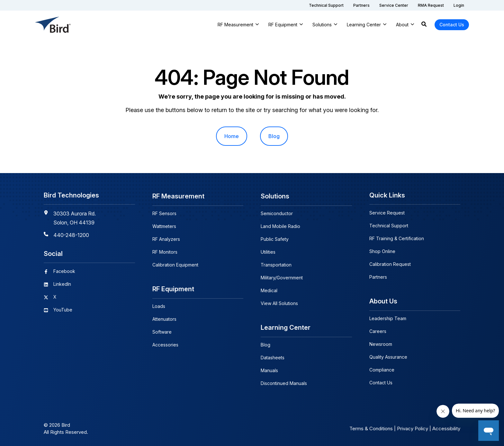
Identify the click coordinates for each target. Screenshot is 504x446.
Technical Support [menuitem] (389, 226)
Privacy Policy (413, 427)
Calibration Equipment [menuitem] (175, 264)
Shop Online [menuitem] (382, 251)
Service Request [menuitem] (387, 213)
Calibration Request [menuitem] (390, 264)
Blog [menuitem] (274, 136)
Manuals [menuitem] (269, 369)
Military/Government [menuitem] (282, 277)
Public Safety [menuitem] (275, 238)
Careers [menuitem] (378, 331)
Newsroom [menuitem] (381, 343)
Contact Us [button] (452, 25)
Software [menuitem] (162, 331)
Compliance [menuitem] (382, 369)
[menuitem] (326, 5)
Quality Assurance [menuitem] (388, 356)
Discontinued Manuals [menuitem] (284, 382)
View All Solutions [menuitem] (279, 303)
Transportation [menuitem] (276, 264)
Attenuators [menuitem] (164, 318)
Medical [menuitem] (269, 290)
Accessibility (446, 427)
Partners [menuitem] (378, 277)
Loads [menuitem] (159, 305)
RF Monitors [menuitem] (165, 251)
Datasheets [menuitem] (273, 356)
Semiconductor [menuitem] (277, 213)
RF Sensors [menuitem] (164, 213)
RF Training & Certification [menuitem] (397, 238)
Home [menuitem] (232, 136)
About (402, 25)
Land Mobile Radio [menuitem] (280, 226)
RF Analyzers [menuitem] (166, 238)
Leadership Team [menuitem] (388, 318)
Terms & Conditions (371, 427)
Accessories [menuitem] (165, 343)
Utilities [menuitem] (268, 251)
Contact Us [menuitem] (381, 382)
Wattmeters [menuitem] (164, 226)
